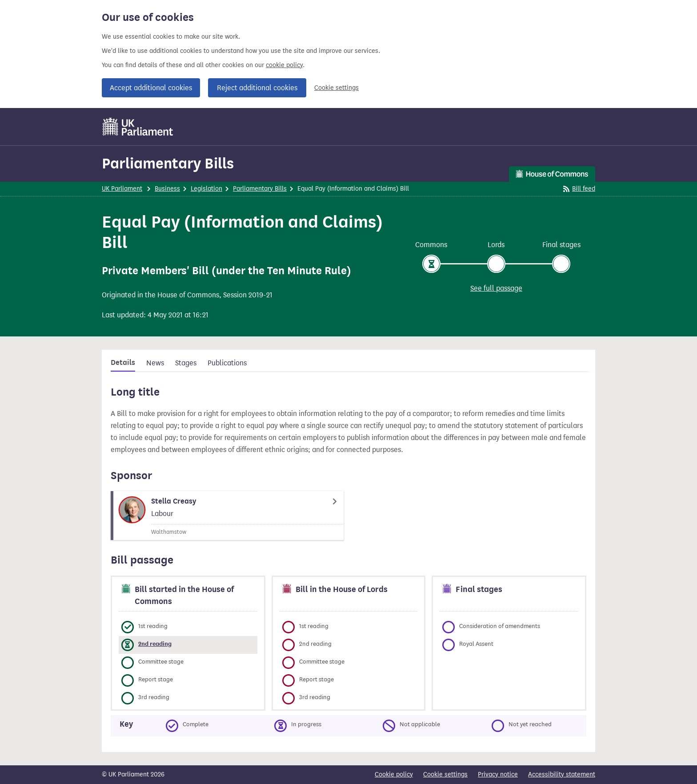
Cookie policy (394, 774)
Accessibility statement (562, 774)
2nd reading (155, 644)
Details (123, 363)
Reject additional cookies (257, 88)
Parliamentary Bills (168, 163)
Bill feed (579, 189)
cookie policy (284, 65)
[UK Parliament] (138, 127)
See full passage (496, 288)
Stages (186, 363)
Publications (227, 363)
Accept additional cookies (151, 88)
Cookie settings (336, 88)
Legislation (206, 189)
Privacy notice (498, 774)
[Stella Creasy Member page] (227, 516)
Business (167, 189)
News (155, 363)
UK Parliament (122, 189)
